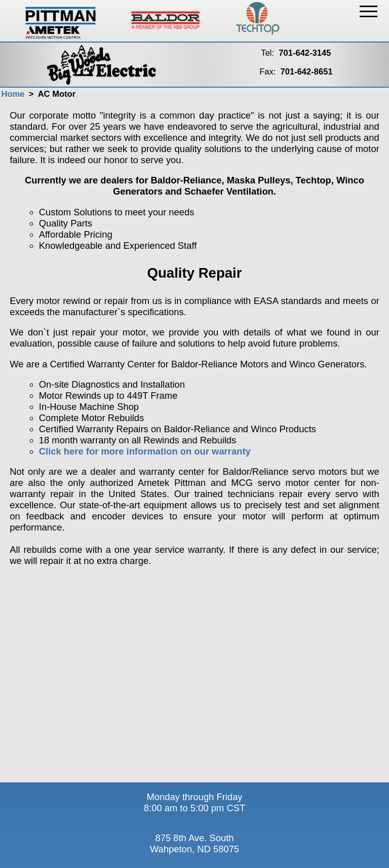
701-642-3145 (305, 53)
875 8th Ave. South (194, 838)
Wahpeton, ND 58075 (194, 849)
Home (13, 94)
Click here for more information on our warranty (145, 451)
